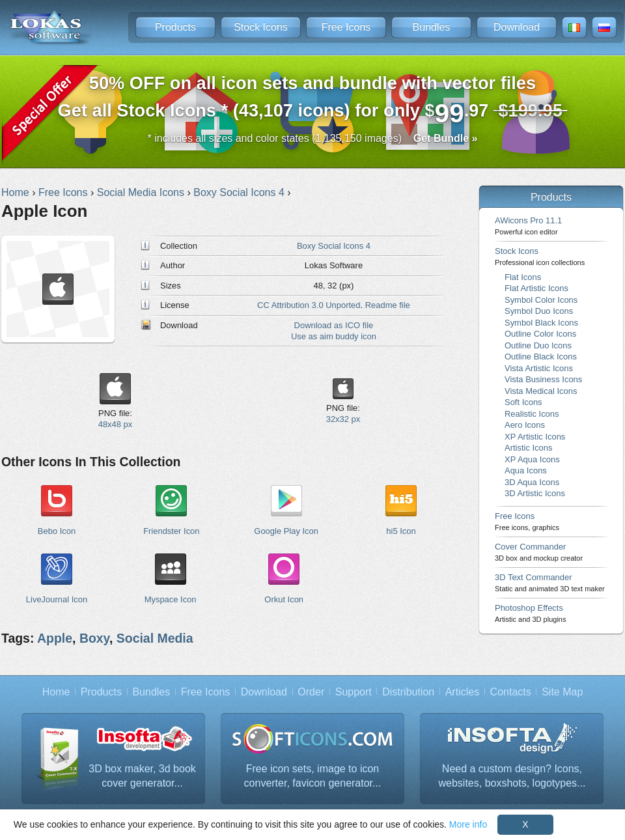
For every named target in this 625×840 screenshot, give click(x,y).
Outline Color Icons (540, 334)
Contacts (511, 692)
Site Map (562, 692)
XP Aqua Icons (532, 459)
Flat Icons (523, 277)
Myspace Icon (171, 599)
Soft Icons (523, 402)
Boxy (94, 638)
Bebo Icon (57, 531)
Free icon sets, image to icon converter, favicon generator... (313, 776)
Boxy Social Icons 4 (334, 246)
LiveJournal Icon (57, 599)
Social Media (155, 638)
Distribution (408, 692)
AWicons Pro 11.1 (528, 226)
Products (175, 27)
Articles (462, 692)
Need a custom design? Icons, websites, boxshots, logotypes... (512, 776)
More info (468, 824)
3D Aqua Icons (532, 482)
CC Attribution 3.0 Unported (309, 305)
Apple (55, 638)
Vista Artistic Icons (539, 368)
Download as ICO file (334, 325)
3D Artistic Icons (535, 493)
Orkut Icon (284, 599)
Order (311, 692)
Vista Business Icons (543, 379)
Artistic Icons (528, 448)
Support (354, 692)
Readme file (388, 305)
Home (56, 692)
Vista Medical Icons (541, 391)
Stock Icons (261, 27)
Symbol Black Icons (541, 323)
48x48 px (116, 424)
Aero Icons (525, 425)
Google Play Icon (286, 531)
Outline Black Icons (541, 357)
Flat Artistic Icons (536, 288)
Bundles (432, 27)
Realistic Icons (532, 414)
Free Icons (346, 27)
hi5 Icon (401, 531)
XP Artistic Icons (535, 437)
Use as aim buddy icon (334, 336)
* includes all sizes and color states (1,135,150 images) (313, 138)
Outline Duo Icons (538, 345)
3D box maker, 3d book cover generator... (142, 776)
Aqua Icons (526, 470)
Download (517, 27)
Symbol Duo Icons (539, 311)
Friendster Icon (171, 531)
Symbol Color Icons (541, 300)
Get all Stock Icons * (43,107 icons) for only (313, 101)
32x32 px (343, 419)
